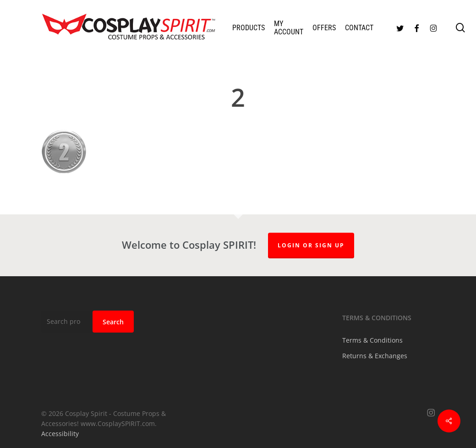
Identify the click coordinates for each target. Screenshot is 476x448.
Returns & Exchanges (375, 356)
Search (113, 322)
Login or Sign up (311, 245)
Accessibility (60, 434)
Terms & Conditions (372, 340)
